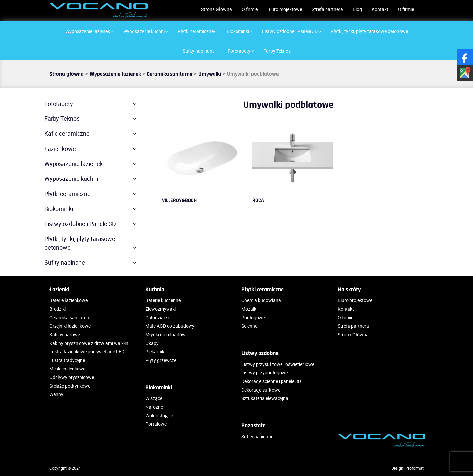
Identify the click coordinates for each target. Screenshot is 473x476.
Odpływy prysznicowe (72, 377)
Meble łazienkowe (67, 369)
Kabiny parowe (65, 334)
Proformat (415, 468)
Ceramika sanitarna (170, 74)
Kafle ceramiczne (67, 133)
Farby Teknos (62, 118)
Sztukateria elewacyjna (265, 398)
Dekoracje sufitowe (261, 390)
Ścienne (249, 326)
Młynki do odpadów (166, 334)
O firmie (250, 9)
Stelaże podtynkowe (70, 386)
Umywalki (210, 74)
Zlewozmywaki (161, 309)
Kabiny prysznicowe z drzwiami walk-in (89, 343)
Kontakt (380, 9)
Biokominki (59, 209)
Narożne (154, 407)
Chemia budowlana (261, 300)
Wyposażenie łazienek (115, 74)
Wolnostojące (159, 415)
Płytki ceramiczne (68, 194)
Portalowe (156, 424)
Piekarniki (155, 352)
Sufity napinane (65, 262)
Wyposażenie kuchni (71, 178)
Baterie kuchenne (163, 300)
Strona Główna (216, 9)
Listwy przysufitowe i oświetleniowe (278, 364)
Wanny (56, 394)
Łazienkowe (60, 149)
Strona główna (67, 74)
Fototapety (59, 104)
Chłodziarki (157, 317)
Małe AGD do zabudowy (170, 326)
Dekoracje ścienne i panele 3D (271, 381)
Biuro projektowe (285, 9)
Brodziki (57, 309)
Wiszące (154, 398)
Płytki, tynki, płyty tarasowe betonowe (80, 243)
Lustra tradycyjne (67, 360)
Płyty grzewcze (161, 360)
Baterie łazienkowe (68, 300)
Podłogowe (253, 317)
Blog (357, 9)
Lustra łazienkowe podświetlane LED (87, 352)
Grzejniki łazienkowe (70, 326)
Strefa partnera (327, 9)
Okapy (152, 343)
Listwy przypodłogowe (265, 373)
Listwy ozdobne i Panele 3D (80, 224)
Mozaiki (249, 309)
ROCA (258, 200)
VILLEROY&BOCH (179, 200)
